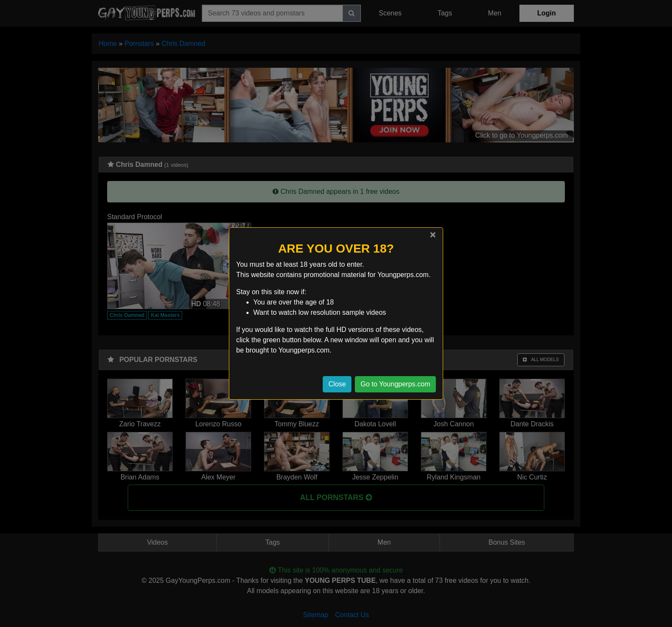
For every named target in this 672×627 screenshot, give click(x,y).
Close (337, 384)
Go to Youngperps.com (395, 384)
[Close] (433, 235)
